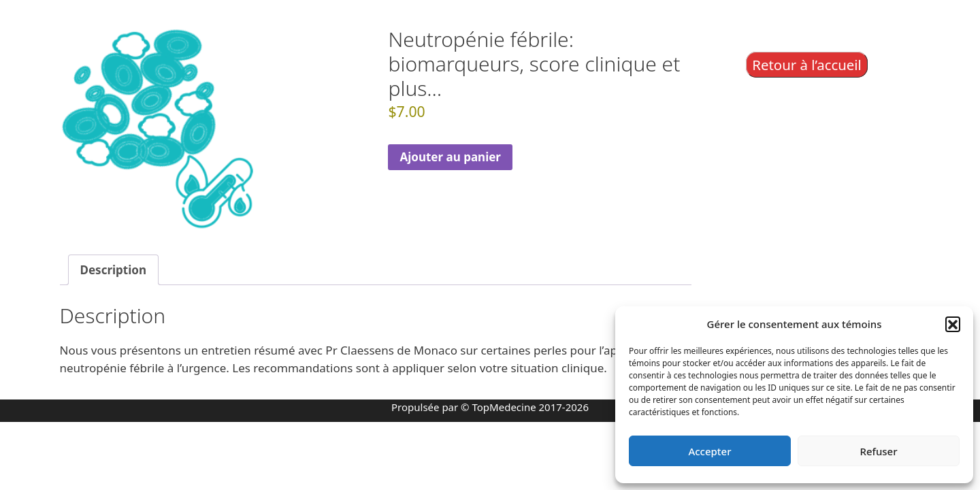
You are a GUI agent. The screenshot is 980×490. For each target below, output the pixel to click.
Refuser (878, 451)
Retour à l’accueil (807, 65)
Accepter (709, 451)
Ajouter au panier (450, 157)
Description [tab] (113, 270)
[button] (953, 324)
